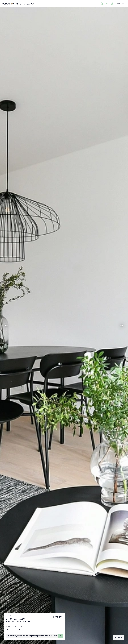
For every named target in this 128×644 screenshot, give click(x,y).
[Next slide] (122, 326)
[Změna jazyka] (112, 4)
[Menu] (121, 4)
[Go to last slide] (6, 326)
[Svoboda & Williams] (18, 4)
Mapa (118, 637)
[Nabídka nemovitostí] (102, 4)
